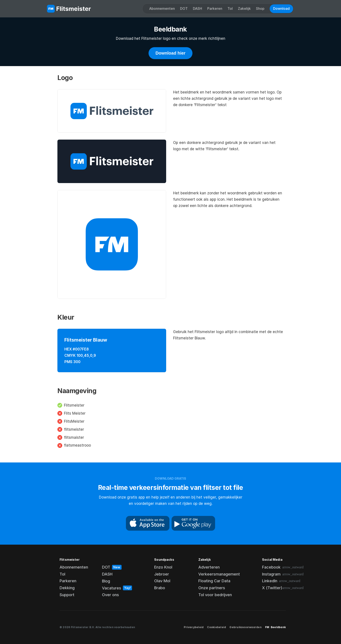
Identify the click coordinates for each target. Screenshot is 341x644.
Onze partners (212, 588)
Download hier (170, 53)
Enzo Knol (163, 567)
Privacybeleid (194, 627)
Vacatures (112, 588)
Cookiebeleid (216, 627)
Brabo (160, 588)
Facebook (271, 567)
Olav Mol (162, 581)
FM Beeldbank (275, 627)
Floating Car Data (214, 581)
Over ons (110, 595)
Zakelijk (244, 8)
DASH (197, 8)
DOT (184, 8)
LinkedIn (270, 581)
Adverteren (209, 567)
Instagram (271, 574)
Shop (260, 8)
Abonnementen (162, 8)
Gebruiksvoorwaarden (246, 627)
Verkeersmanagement (219, 574)
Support (67, 595)
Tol (230, 8)
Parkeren (215, 8)
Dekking (67, 588)
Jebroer (162, 574)
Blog (106, 581)
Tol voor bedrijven (215, 595)
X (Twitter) (272, 588)
